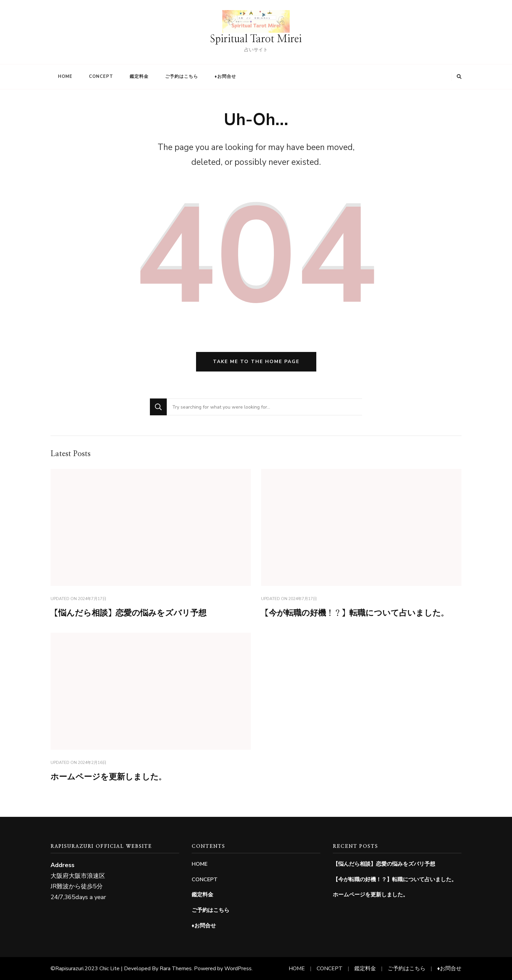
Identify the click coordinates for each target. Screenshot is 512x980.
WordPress (238, 969)
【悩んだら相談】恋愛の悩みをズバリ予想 (129, 613)
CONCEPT (101, 77)
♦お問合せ (225, 77)
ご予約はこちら (182, 77)
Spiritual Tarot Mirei (256, 39)
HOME (65, 77)
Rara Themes (176, 969)
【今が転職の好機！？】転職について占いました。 (355, 613)
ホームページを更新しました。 (108, 777)
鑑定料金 (139, 77)
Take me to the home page (256, 362)
